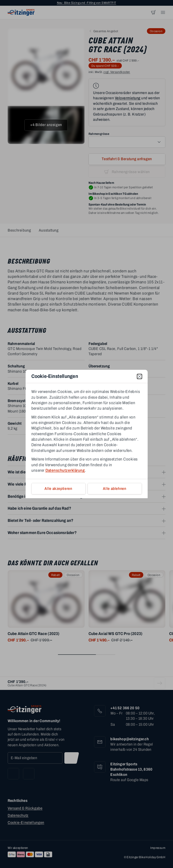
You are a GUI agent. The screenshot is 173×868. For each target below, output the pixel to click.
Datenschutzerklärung (65, 470)
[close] (140, 376)
